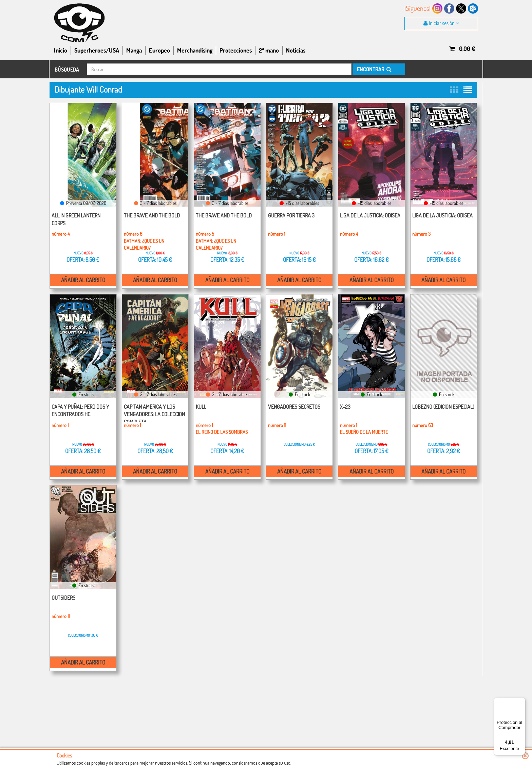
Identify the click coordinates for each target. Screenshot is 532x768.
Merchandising (195, 50)
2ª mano (269, 50)
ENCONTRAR (374, 69)
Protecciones (236, 50)
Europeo (159, 50)
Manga (134, 50)
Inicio (61, 50)
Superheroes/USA (97, 50)
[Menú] (521, 702)
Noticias (296, 50)
